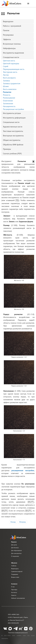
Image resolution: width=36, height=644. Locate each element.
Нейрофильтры (9, 48)
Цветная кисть (9, 61)
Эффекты (7, 39)
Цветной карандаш (11, 63)
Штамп (6, 86)
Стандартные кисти (11, 57)
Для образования (16, 550)
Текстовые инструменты (13, 131)
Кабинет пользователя (18, 598)
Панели (6, 30)
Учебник (14, 565)
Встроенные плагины (12, 44)
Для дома (14, 544)
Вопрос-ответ (15, 577)
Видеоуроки (8, 21)
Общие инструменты (12, 140)
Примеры (7, 149)
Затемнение (8, 104)
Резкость (7, 95)
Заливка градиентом (12, 83)
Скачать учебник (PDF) (12, 154)
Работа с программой (12, 26)
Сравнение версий (17, 571)
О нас (13, 586)
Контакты (14, 592)
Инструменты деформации (14, 118)
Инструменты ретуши (12, 113)
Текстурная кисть (10, 72)
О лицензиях (15, 556)
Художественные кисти (13, 127)
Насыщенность (9, 106)
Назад (13, 521)
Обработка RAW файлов (13, 145)
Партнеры (14, 589)
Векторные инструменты (13, 136)
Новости (14, 595)
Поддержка (15, 574)
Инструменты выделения (13, 53)
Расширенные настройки (13, 109)
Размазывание (9, 98)
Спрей (6, 66)
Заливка (6, 81)
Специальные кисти (11, 122)
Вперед (23, 521)
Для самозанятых (16, 553)
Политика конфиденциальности (18, 632)
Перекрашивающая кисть (14, 69)
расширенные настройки (23, 470)
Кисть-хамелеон (10, 89)
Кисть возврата (9, 78)
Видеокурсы (15, 568)
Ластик (6, 75)
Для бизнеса (15, 547)
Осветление (8, 101)
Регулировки (8, 35)
